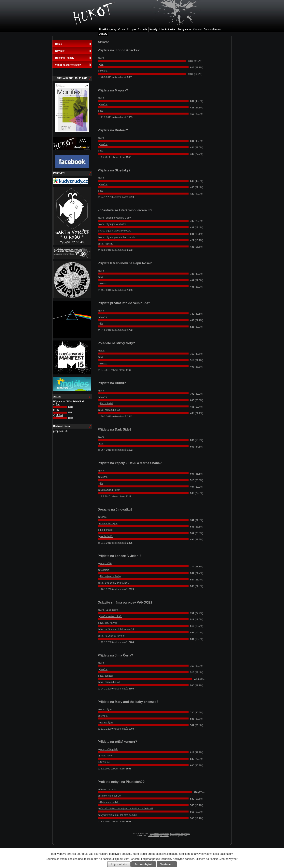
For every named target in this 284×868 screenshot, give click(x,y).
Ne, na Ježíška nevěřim (113, 636)
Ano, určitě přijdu (109, 749)
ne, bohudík (107, 536)
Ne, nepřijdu (107, 244)
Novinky (60, 51)
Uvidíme (105, 570)
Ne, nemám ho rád (110, 410)
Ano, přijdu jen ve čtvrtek (113, 224)
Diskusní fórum (213, 29)
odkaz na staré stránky (68, 65)
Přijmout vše (119, 864)
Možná (104, 71)
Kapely (153, 29)
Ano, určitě (106, 563)
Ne (102, 64)
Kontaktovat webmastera (159, 834)
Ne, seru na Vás (109, 623)
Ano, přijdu (106, 709)
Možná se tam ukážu (111, 616)
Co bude (143, 29)
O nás (122, 29)
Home (58, 44)
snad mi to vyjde (109, 524)
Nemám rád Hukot (110, 490)
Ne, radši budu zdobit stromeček (117, 629)
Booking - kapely (65, 58)
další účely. (227, 854)
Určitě (103, 517)
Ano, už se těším (109, 610)
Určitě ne (105, 762)
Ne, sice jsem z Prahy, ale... (115, 583)
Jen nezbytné (144, 864)
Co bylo (131, 29)
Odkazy (103, 34)
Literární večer (168, 29)
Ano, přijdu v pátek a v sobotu (116, 231)
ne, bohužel (106, 530)
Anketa (57, 397)
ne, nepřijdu (106, 722)
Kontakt (197, 29)
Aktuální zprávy (107, 29)
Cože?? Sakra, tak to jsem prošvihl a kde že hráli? (127, 809)
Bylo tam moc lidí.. (110, 802)
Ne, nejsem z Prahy (111, 576)
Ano (102, 58)
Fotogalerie (184, 29)
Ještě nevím (107, 756)
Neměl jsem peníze (111, 796)
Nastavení (167, 864)
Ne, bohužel (106, 403)
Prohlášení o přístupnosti (180, 834)
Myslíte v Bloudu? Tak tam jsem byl (119, 815)
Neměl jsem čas (109, 789)
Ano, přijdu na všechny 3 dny (115, 218)
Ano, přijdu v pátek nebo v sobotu (118, 237)
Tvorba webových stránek (158, 836)
